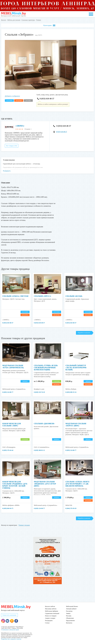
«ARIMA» (20, 126)
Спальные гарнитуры (28, 20)
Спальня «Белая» (74, 296)
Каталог (4, 20)
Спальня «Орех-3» (43, 296)
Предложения (70, 621)
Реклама (69, 616)
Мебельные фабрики (52, 611)
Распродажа (49, 621)
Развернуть (7, 171)
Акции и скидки (50, 618)
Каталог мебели (50, 606)
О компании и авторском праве (10, 630)
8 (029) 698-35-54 (71, 392)
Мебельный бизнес (72, 606)
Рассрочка (69, 611)
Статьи (47, 623)
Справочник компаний (52, 613)
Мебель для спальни (14, 20)
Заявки (68, 613)
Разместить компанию (9, 615)
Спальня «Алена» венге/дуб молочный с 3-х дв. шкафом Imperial (77, 484)
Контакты (69, 623)
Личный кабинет (71, 609)
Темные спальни (24, 525)
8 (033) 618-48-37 (45, 99)
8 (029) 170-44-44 (8, 450)
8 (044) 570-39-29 (71, 508)
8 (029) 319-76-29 (39, 392)
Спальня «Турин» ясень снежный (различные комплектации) (46, 368)
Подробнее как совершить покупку (11, 639)
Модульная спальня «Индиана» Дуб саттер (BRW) (45, 484)
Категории (49, 25)
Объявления (70, 618)
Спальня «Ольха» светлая (15, 296)
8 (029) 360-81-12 (39, 450)
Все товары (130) (12, 146)
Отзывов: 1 (28, 129)
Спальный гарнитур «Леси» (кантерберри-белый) (76, 368)
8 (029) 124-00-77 (8, 392)
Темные (39, 20)
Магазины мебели (51, 609)
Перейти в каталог (84, 333)
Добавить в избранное (12, 96)
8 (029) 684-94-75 (8, 508)
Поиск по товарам (51, 616)
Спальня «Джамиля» (44, 424)
